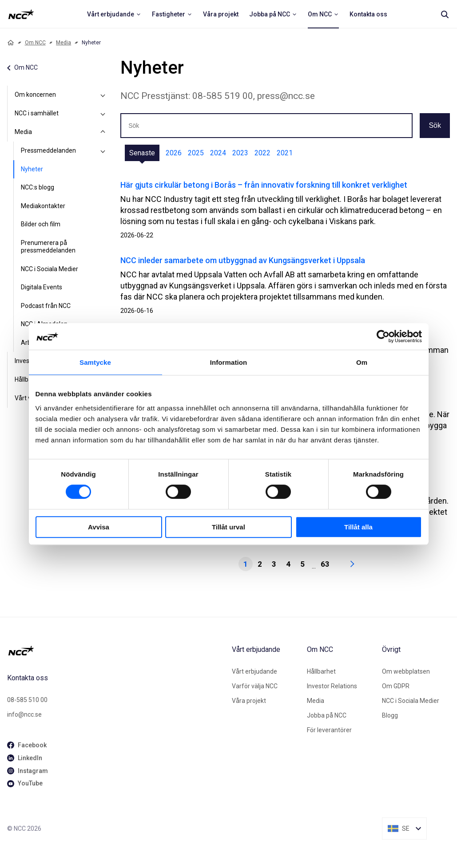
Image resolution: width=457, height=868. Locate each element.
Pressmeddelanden (48, 150)
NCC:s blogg (38, 187)
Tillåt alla (358, 527)
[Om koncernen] (103, 95)
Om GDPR (396, 686)
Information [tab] (229, 362)
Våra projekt (249, 701)
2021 (285, 153)
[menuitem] (114, 14)
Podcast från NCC (46, 306)
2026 (174, 153)
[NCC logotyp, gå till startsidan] (116, 651)
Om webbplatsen (406, 671)
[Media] (103, 132)
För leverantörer (329, 730)
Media (64, 43)
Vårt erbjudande (254, 671)
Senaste (142, 153)
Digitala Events (42, 287)
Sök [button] (435, 125)
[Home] (11, 43)
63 (325, 564)
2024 (218, 153)
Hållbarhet (321, 671)
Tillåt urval (228, 527)
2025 (196, 153)
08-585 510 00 (27, 700)
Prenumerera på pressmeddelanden (48, 247)
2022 (262, 153)
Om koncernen (35, 95)
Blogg (390, 715)
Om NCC (35, 43)
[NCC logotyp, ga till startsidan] (21, 14)
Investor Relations (332, 686)
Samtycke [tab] (95, 362)
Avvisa (99, 527)
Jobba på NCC (327, 715)
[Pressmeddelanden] (103, 151)
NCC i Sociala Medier (50, 269)
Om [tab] (362, 362)
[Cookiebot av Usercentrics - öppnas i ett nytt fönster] (383, 336)
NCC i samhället (37, 113)
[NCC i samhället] (103, 114)
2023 (240, 153)
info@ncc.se (24, 714)
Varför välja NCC (255, 686)
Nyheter (32, 169)
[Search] (445, 14)
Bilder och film (41, 224)
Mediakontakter (43, 206)
